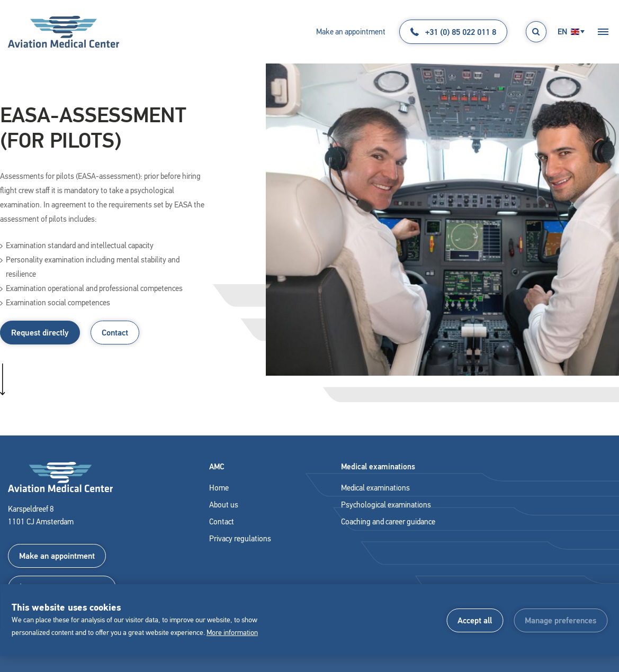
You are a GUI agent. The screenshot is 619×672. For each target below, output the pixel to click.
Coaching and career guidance (388, 522)
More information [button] (232, 633)
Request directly (40, 333)
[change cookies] (560, 620)
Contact (115, 333)
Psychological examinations (386, 505)
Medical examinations (375, 488)
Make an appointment (351, 32)
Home (219, 488)
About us (224, 505)
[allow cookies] (475, 620)
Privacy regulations (240, 539)
